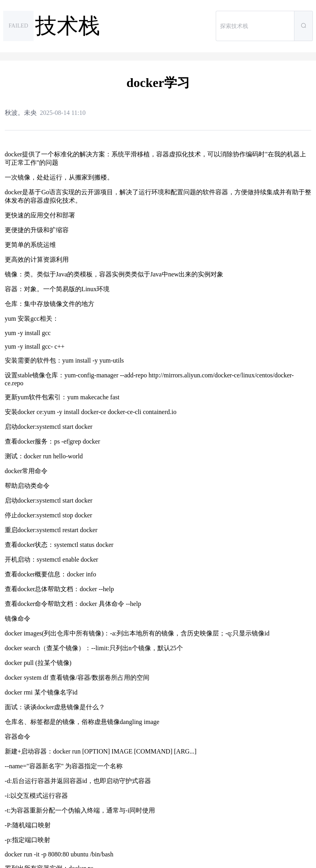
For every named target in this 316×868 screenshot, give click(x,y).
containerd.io (160, 412)
